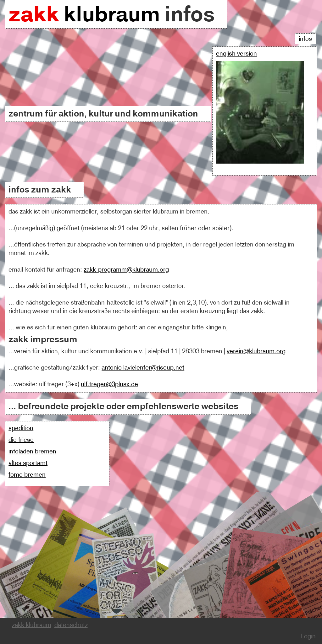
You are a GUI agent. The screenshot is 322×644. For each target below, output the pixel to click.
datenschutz (71, 625)
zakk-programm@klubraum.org (126, 270)
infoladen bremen (32, 451)
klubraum (87, 14)
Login (308, 636)
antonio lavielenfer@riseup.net (143, 368)
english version (236, 54)
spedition (21, 428)
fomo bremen (27, 475)
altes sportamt (28, 463)
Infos (305, 39)
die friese (21, 440)
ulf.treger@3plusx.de (109, 384)
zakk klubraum (32, 625)
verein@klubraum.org (256, 351)
